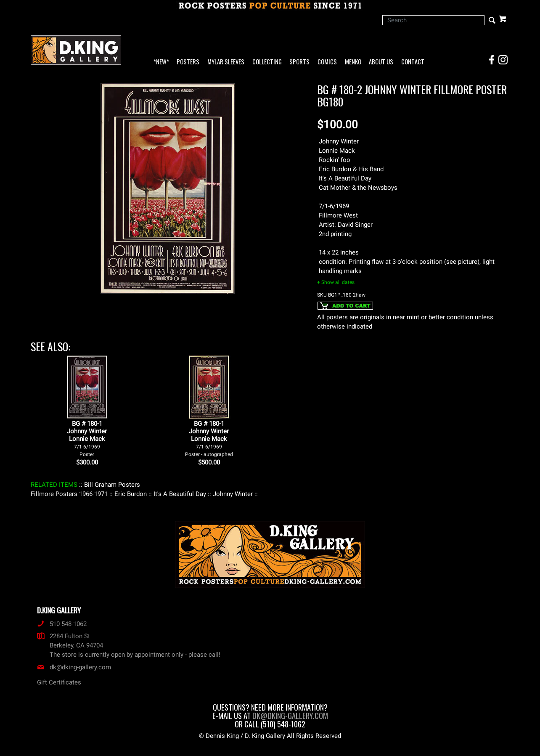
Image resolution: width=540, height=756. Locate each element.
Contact (413, 62)
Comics (327, 62)
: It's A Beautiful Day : (180, 494)
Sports (299, 62)
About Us (381, 62)
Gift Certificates (59, 682)
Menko (353, 62)
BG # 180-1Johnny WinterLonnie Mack (87, 439)
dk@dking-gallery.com (74, 667)
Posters (188, 62)
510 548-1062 (62, 624)
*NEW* (161, 62)
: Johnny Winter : (233, 494)
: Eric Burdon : (131, 494)
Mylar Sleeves (226, 62)
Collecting (267, 62)
